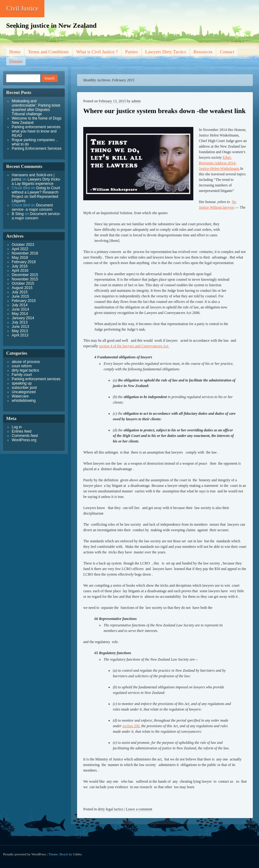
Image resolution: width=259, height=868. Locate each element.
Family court (22, 375)
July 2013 (20, 322)
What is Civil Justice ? (97, 52)
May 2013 (20, 331)
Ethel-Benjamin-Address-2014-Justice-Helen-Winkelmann (219, 163)
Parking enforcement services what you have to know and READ (36, 131)
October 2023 (23, 245)
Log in (17, 427)
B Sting (18, 214)
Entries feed (22, 431)
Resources (203, 52)
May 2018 (20, 258)
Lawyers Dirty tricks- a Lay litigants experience (36, 181)
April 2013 (20, 335)
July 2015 (20, 292)
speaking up (22, 383)
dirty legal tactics (111, 809)
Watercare (20, 396)
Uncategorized (24, 392)
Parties (132, 52)
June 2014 (20, 309)
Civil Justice (22, 8)
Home (15, 52)
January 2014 (23, 318)
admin (136, 101)
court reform (22, 366)
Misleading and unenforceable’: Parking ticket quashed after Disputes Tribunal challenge (36, 108)
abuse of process (26, 362)
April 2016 (20, 271)
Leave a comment (139, 809)
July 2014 (20, 305)
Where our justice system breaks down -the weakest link (164, 111)
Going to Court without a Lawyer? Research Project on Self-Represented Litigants (36, 194)
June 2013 (20, 327)
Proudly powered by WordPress (25, 854)
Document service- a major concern (32, 207)
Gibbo (77, 854)
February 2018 (24, 262)
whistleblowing (24, 401)
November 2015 (25, 279)
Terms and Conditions (48, 52)
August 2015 (22, 288)
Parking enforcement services (36, 379)
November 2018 (25, 253)
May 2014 (20, 314)
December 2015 (25, 275)
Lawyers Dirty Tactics (166, 52)
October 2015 (23, 283)
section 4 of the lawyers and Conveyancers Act (134, 346)
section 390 (131, 726)
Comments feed (25, 436)
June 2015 (20, 296)
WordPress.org (24, 440)
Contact (227, 52)
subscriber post (24, 388)
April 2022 (20, 249)
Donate (16, 61)
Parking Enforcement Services (37, 149)
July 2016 (20, 266)
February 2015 (24, 301)
